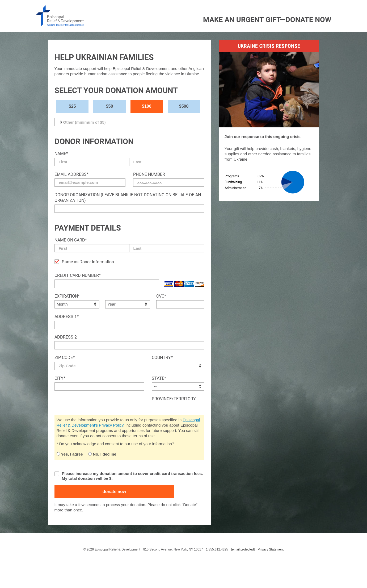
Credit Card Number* (78, 275)
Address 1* (67, 317)
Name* (61, 154)
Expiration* (67, 296)
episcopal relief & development (60, 16)
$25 (72, 106)
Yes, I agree (70, 454)
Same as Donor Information (88, 262)
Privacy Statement (271, 549)
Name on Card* (71, 240)
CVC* (161, 296)
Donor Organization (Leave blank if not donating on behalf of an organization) (128, 198)
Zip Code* (65, 358)
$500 (184, 106)
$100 (147, 106)
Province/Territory (174, 399)
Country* (162, 358)
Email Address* (71, 174)
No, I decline (102, 454)
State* (159, 378)
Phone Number (149, 174)
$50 (110, 106)
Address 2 (66, 337)
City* (60, 378)
